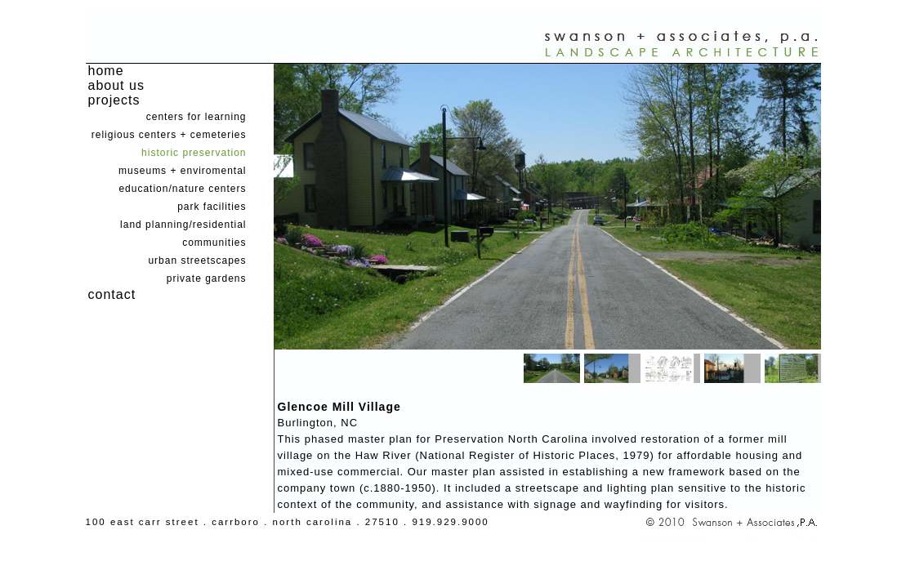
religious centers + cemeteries (169, 135)
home (106, 71)
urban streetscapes (197, 261)
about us (116, 85)
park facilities (212, 207)
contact (112, 294)
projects (114, 100)
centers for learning (196, 117)
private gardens (207, 278)
